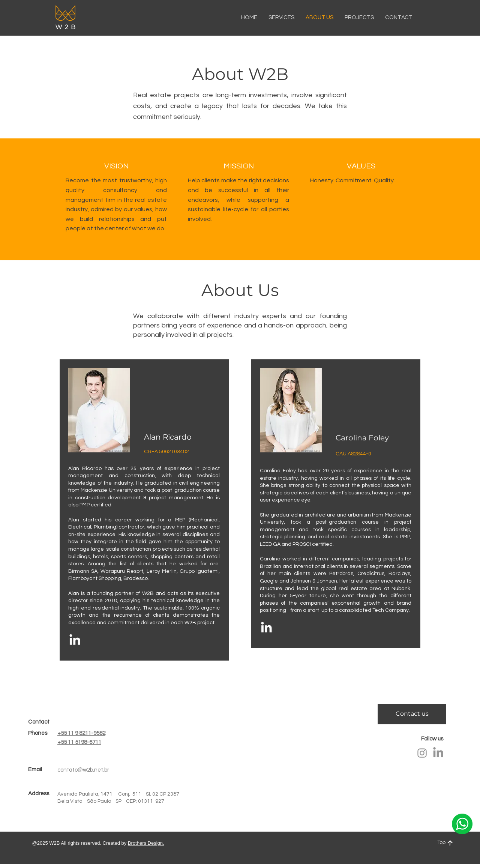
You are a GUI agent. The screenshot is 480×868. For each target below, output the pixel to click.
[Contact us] (412, 714)
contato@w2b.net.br (83, 770)
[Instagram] (422, 753)
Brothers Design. (146, 843)
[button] (399, 18)
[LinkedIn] (75, 640)
